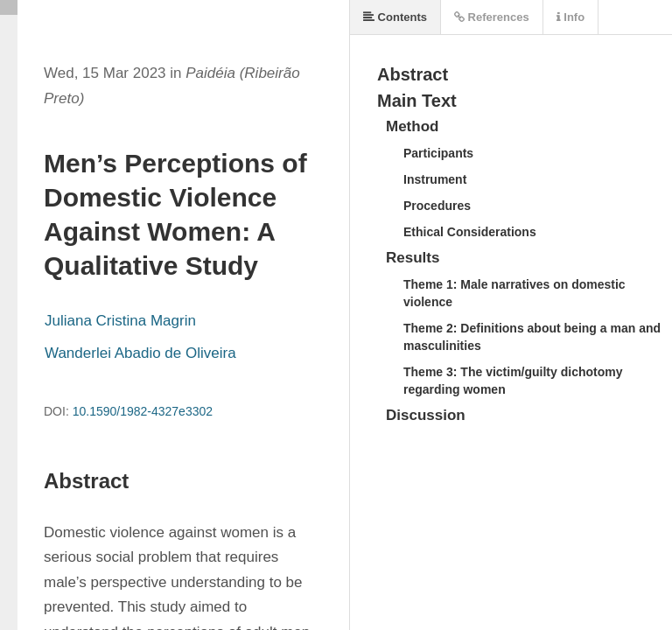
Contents (395, 17)
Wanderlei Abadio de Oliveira (140, 353)
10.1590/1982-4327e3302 (143, 411)
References (492, 17)
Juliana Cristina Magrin (120, 321)
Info (570, 17)
